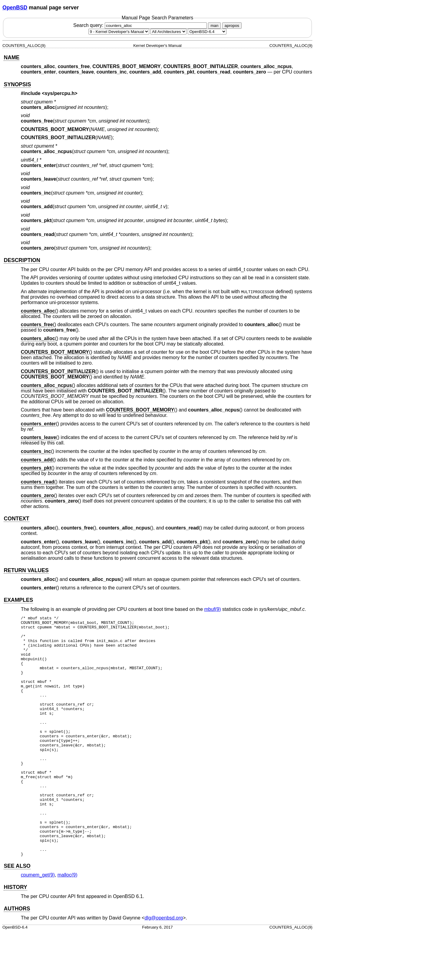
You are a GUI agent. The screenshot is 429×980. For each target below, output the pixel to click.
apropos (232, 26)
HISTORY (15, 935)
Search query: (141, 25)
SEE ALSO (17, 914)
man (214, 26)
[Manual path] (207, 32)
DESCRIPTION (22, 260)
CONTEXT (16, 519)
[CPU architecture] (168, 32)
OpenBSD (15, 8)
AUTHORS (17, 957)
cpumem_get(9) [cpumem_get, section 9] (38, 923)
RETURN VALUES (26, 570)
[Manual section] (119, 32)
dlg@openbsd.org (164, 966)
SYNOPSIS (17, 84)
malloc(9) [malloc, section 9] (68, 923)
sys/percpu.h (60, 93)
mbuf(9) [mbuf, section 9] (212, 609)
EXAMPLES (18, 600)
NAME (12, 57)
